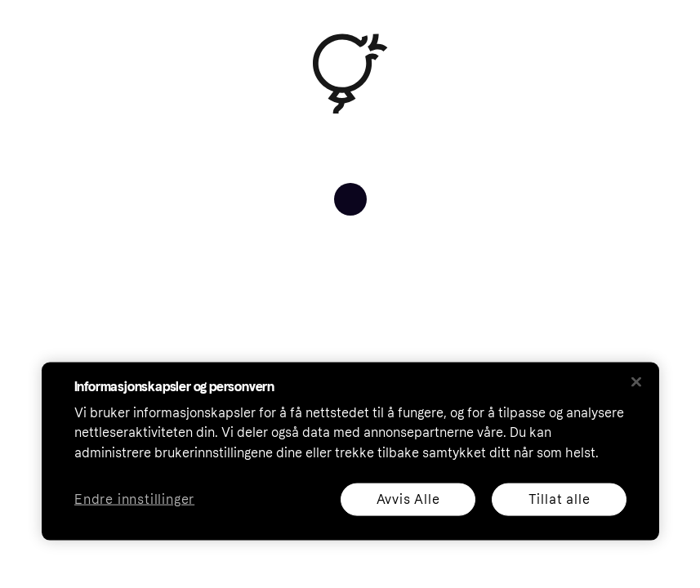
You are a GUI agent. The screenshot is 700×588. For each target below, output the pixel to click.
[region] (350, 451)
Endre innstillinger (134, 499)
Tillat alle (559, 499)
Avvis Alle (408, 499)
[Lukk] (636, 381)
